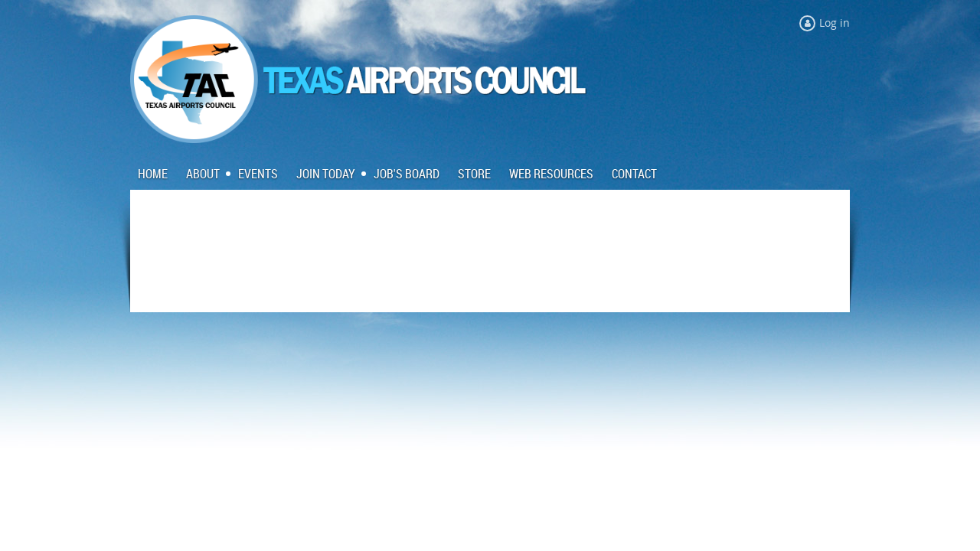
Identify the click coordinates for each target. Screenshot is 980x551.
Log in (835, 23)
